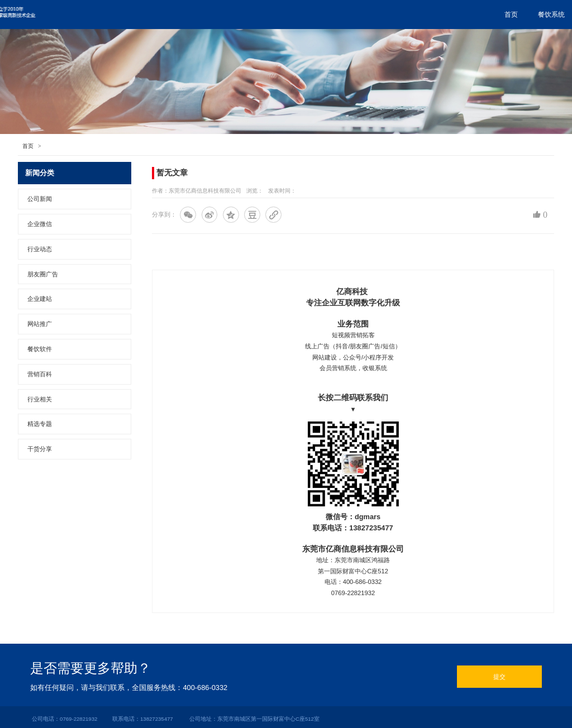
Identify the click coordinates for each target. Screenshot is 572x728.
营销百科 (40, 374)
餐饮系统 (215, 15)
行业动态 (40, 249)
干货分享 (40, 449)
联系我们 (456, 15)
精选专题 (40, 424)
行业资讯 (409, 15)
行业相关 (40, 399)
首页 (175, 15)
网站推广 (363, 15)
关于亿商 (503, 15)
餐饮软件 (40, 349)
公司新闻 (40, 199)
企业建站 (40, 299)
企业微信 (316, 15)
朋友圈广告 (265, 15)
